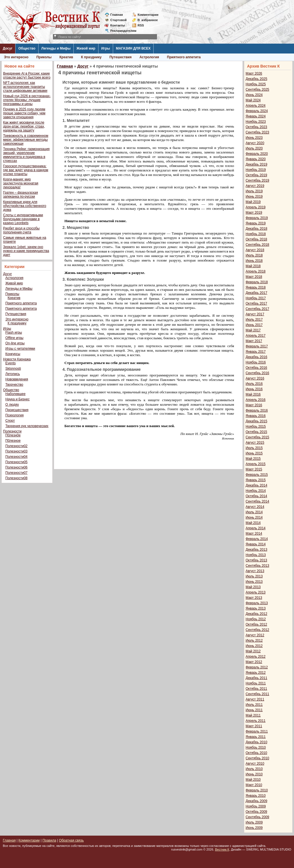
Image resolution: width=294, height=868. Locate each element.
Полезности (12, 431)
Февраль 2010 (257, 790)
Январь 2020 (256, 159)
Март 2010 (254, 785)
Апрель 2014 (256, 528)
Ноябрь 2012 (256, 619)
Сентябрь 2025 (257, 90)
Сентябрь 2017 (257, 309)
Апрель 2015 (256, 464)
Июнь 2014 (254, 517)
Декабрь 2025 (256, 79)
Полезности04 (16, 457)
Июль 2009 (254, 822)
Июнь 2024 (254, 95)
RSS (141, 25)
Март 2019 (254, 213)
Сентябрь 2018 (257, 245)
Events (11, 363)
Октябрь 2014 (256, 496)
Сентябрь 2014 (257, 501)
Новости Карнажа (17, 359)
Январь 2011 (256, 737)
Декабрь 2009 (256, 801)
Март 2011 (254, 726)
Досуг (8, 48)
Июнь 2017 (254, 325)
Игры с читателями (20, 349)
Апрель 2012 (256, 657)
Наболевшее (15, 394)
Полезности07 (16, 473)
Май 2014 (253, 523)
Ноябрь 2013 (256, 555)
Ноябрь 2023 (256, 122)
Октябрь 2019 (256, 175)
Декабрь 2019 (256, 164)
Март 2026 (254, 73)
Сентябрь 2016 (257, 373)
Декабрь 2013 (256, 550)
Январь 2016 (256, 416)
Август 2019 (255, 186)
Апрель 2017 (256, 336)
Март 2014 (254, 534)
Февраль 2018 (257, 282)
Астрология (149, 57)
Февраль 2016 (257, 410)
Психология (14, 415)
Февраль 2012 (257, 667)
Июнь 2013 (254, 582)
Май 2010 (253, 780)
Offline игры (14, 338)
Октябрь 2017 (256, 304)
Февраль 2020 (257, 154)
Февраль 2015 (257, 475)
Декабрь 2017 (256, 293)
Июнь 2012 (254, 646)
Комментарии (148, 15)
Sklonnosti (13, 369)
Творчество (14, 385)
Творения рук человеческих (27, 426)
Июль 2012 (254, 641)
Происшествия (17, 410)
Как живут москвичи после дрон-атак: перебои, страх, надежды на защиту (24, 126)
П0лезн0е (13, 435)
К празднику (91, 57)
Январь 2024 (256, 116)
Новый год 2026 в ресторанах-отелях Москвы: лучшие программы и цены (27, 100)
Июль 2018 (254, 255)
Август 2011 (255, 699)
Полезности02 (16, 446)
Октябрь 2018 (256, 239)
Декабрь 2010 (256, 742)
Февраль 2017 (257, 346)
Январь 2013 (256, 608)
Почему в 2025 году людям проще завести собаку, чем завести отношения (24, 113)
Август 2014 (255, 507)
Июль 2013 (254, 576)
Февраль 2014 (257, 539)
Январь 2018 (256, 287)
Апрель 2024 (256, 106)
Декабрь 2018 (256, 229)
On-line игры (15, 343)
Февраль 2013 (257, 603)
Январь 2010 (256, 796)
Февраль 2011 (257, 731)
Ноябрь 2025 (256, 84)
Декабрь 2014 (256, 485)
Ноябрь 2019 (256, 170)
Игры (106, 48)
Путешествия (121, 57)
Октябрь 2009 (256, 812)
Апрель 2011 (256, 721)
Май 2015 (253, 459)
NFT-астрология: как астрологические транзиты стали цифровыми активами (25, 87)
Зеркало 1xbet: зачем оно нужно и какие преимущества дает (26, 251)
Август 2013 (255, 571)
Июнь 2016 (254, 389)
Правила (49, 840)
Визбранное (148, 20)
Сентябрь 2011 (257, 694)
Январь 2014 (256, 544)
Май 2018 (253, 266)
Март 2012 (254, 662)
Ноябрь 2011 (256, 683)
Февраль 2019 (257, 218)
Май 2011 (253, 715)
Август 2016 (255, 378)
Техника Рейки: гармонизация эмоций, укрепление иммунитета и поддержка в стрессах (26, 155)
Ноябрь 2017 (256, 298)
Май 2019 (253, 202)
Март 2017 (254, 341)
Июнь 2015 (254, 453)
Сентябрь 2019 (257, 180)
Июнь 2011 (254, 710)
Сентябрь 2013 (257, 566)
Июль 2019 (254, 191)
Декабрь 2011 (256, 678)
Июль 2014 (254, 512)
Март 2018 (254, 277)
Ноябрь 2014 (256, 491)
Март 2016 (254, 405)
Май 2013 (253, 587)
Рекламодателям (121, 31)
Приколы (44, 57)
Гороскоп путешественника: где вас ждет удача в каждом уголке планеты (26, 170)
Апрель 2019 (256, 207)
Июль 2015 (254, 448)
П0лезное (13, 441)
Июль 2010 (254, 769)
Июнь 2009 (254, 828)
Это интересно (16, 57)
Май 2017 (253, 330)
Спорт (10, 421)
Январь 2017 (256, 352)
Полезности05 (16, 462)
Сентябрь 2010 (257, 758)
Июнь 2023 (254, 138)
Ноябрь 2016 (256, 362)
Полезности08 (16, 478)
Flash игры (14, 333)
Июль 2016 (254, 384)
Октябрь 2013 (256, 560)
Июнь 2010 (254, 774)
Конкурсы (13, 354)
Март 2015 (254, 469)
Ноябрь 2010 (256, 747)
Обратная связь (71, 840)
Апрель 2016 (256, 400)
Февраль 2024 (257, 111)
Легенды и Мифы (56, 48)
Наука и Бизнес (17, 399)
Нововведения (17, 379)
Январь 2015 (256, 480)
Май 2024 (253, 100)
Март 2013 (254, 598)
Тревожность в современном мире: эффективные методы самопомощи (26, 140)
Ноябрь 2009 (256, 806)
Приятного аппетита (184, 57)
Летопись (13, 374)
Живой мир (86, 48)
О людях (12, 405)
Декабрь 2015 (256, 421)
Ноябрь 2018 (256, 234)
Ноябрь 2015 (256, 427)
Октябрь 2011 (256, 689)
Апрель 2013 (256, 592)
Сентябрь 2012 (257, 630)
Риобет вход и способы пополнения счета (21, 230)
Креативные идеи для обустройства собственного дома (25, 206)
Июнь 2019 (254, 197)
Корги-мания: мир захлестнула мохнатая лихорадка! (21, 183)
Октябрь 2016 (256, 368)
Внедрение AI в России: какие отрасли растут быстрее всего (27, 75)
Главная (117, 15)
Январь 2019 (256, 223)
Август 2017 (255, 314)
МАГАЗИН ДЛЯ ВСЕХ (133, 48)
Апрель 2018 (256, 271)
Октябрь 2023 (256, 127)
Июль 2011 (254, 705)
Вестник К (222, 849)
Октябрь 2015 (256, 432)
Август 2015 (255, 443)
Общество (27, 48)
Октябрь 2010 (256, 753)
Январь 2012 (256, 673)
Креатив (66, 57)
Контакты (118, 25)
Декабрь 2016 (256, 357)
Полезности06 (16, 467)
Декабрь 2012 (256, 614)
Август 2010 (255, 764)
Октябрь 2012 (256, 624)
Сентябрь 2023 (257, 132)
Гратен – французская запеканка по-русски (21, 195)
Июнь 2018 (254, 261)
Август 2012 (255, 635)
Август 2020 (255, 143)
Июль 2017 (254, 320)
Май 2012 (253, 651)
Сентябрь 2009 (257, 817)
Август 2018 (255, 250)
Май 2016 (253, 394)
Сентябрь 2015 (257, 437)
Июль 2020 (254, 148)
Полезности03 (16, 451)
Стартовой (118, 20)
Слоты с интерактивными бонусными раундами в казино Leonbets (23, 219)
